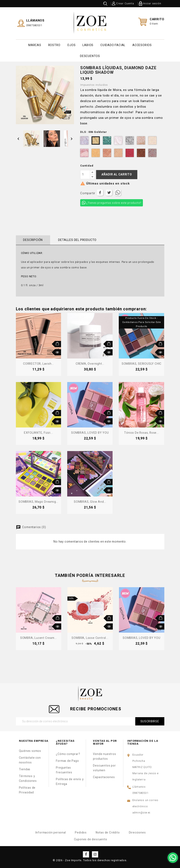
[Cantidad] (85, 174)
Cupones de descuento (91, 839)
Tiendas (25, 769)
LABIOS (88, 45)
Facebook (86, 854)
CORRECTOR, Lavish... (38, 364)
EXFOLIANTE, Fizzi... (38, 433)
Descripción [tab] (33, 240)
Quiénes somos (30, 751)
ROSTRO (54, 45)
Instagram (95, 854)
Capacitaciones (104, 777)
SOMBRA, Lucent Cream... (38, 638)
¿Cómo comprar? (68, 754)
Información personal (51, 832)
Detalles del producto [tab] (77, 240)
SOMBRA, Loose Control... (90, 638)
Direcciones (137, 832)
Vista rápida (58, 352)
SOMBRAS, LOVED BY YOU (90, 433)
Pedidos (81, 832)
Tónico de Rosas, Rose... (141, 433)
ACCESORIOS (142, 45)
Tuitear (109, 192)
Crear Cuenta (125, 3)
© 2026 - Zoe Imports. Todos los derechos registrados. (90, 860)
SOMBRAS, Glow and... (90, 502)
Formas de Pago (67, 761)
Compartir (100, 192)
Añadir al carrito (117, 174)
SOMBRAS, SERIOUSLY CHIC (142, 364)
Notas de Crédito (108, 832)
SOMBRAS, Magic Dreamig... (38, 502)
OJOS (71, 45)
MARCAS (35, 45)
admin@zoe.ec (142, 812)
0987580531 (34, 25)
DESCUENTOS (90, 56)
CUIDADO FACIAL (113, 45)
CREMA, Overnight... (90, 364)
